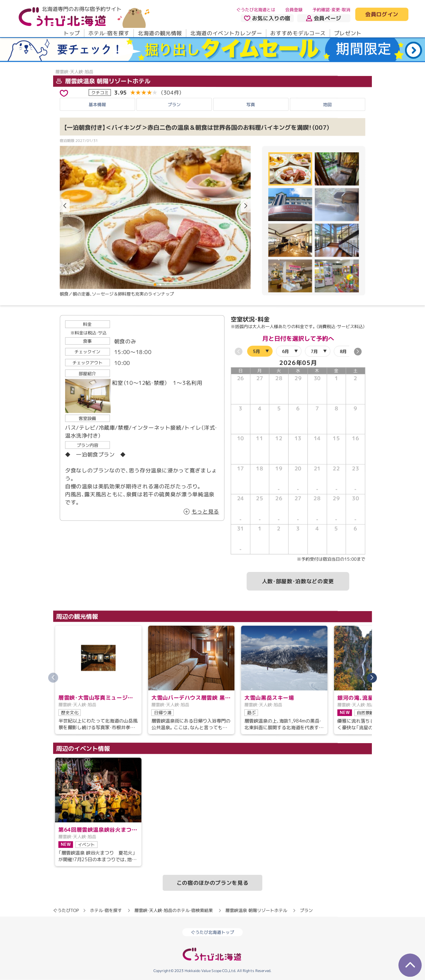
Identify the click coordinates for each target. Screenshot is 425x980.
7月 (314, 351)
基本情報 (97, 105)
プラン (174, 105)
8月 (343, 351)
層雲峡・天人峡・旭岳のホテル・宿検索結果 (174, 910)
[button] (246, 206)
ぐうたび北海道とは (256, 10)
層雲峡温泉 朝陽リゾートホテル (103, 81)
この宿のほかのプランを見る (212, 883)
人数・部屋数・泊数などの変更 (298, 582)
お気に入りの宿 (267, 18)
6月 (285, 351)
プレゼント (348, 33)
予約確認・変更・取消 (331, 10)
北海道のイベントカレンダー (226, 33)
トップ (72, 33)
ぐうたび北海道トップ (212, 932)
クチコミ (100, 92)
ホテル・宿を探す (109, 33)
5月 (256, 351)
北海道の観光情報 (160, 33)
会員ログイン (382, 15)
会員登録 (294, 10)
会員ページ (324, 18)
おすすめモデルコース (298, 33)
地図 (327, 105)
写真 (251, 105)
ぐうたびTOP (66, 910)
